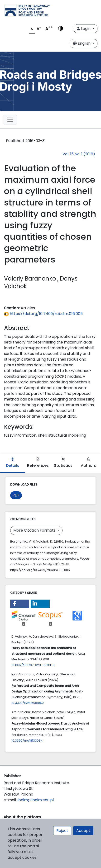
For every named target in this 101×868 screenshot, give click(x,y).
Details (13, 463)
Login (84, 29)
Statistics (63, 463)
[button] (20, 604)
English (82, 43)
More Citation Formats (35, 530)
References (38, 463)
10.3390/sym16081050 (28, 703)
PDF (16, 495)
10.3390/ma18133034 (27, 741)
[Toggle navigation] (10, 120)
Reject (62, 831)
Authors (88, 463)
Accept (83, 831)
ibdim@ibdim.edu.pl (36, 800)
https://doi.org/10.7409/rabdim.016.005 (43, 314)
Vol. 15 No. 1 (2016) (79, 154)
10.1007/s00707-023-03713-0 (33, 665)
